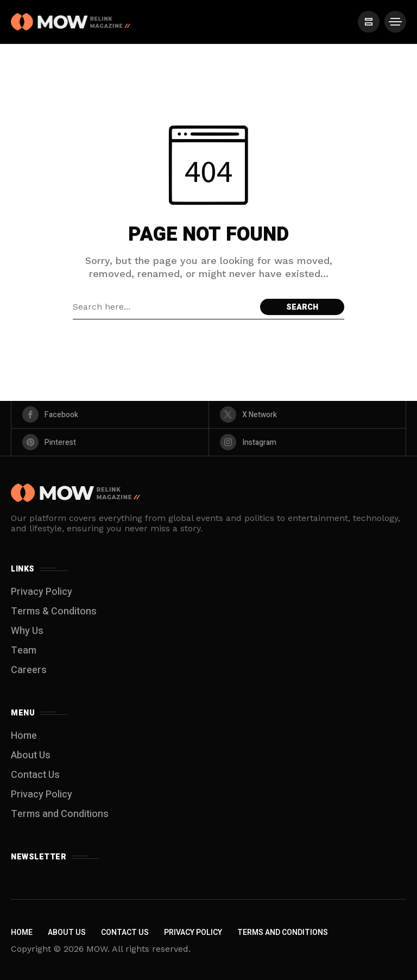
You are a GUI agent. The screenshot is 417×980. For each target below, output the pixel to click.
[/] (368, 22)
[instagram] (308, 442)
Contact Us (35, 775)
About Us (31, 755)
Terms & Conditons (54, 611)
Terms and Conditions (60, 814)
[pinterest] (110, 442)
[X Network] (308, 414)
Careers (29, 670)
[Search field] (164, 307)
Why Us (27, 631)
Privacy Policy (42, 592)
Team (24, 651)
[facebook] (110, 414)
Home (24, 736)
